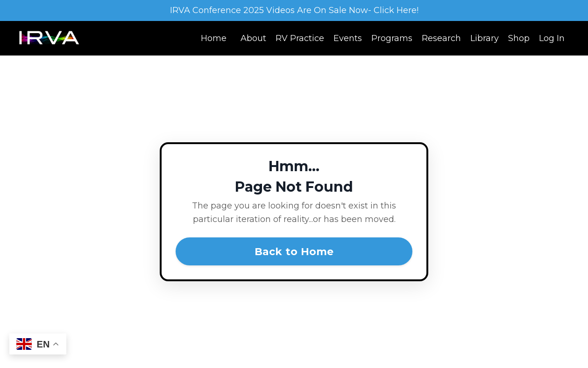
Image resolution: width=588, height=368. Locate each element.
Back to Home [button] (294, 251)
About (253, 38)
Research (441, 38)
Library (485, 38)
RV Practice (300, 38)
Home (214, 38)
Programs (392, 38)
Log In (552, 38)
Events (348, 38)
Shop (519, 38)
